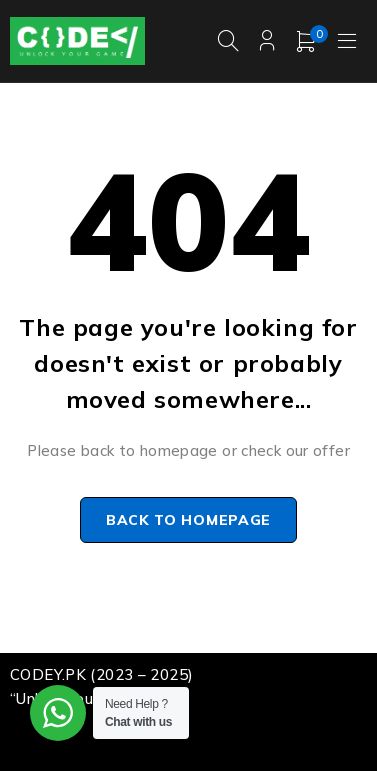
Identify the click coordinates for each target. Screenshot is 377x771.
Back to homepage (188, 520)
